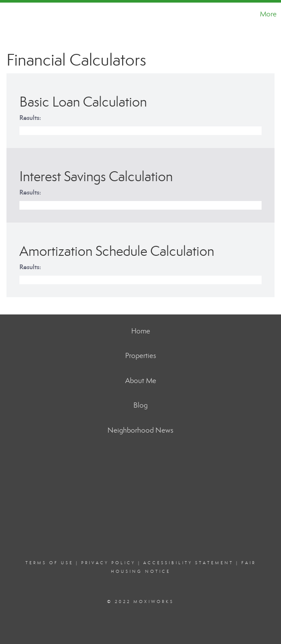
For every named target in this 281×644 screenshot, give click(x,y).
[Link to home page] (11, 14)
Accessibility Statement (188, 563)
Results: (30, 118)
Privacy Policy (108, 563)
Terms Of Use (49, 563)
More (268, 14)
